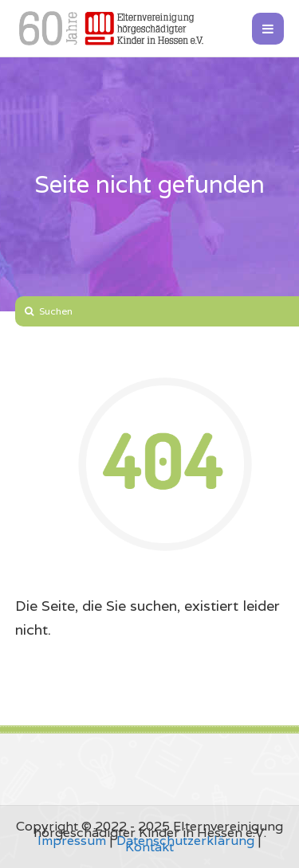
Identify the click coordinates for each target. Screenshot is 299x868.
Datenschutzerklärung (185, 841)
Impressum (72, 841)
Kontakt (149, 847)
